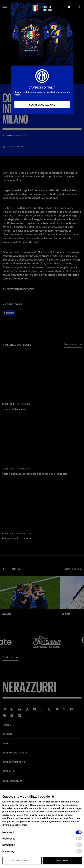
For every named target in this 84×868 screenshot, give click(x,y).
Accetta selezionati (22, 860)
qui (49, 815)
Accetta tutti (62, 860)
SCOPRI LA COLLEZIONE (42, 105)
